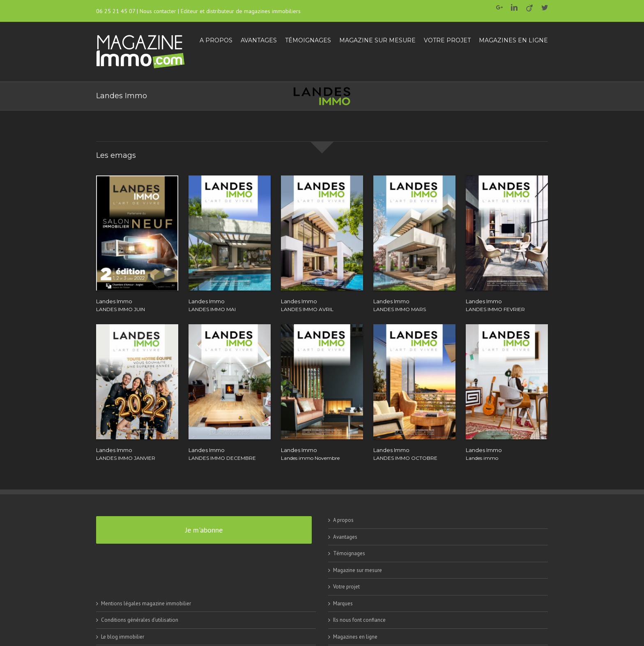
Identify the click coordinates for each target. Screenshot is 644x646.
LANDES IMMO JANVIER (126, 458)
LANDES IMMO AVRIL (307, 309)
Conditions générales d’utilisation (140, 620)
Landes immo (482, 458)
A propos (343, 520)
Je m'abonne (204, 530)
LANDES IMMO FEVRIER (495, 309)
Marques (343, 603)
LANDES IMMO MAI (212, 309)
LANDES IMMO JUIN (121, 309)
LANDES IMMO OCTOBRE (405, 458)
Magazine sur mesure (358, 570)
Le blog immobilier (123, 637)
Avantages (345, 537)
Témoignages (349, 553)
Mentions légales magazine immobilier (146, 603)
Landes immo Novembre (310, 458)
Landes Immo (114, 301)
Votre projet (346, 587)
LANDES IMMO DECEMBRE (222, 458)
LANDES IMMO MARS (400, 309)
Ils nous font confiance (359, 620)
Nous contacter (158, 11)
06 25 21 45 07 (116, 11)
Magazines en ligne (355, 637)
